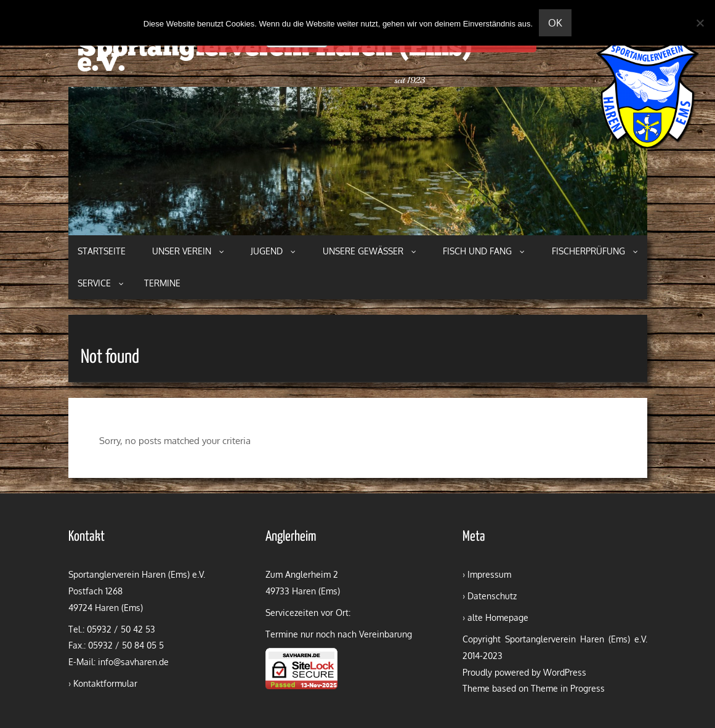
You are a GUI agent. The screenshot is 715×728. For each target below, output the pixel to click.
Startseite (102, 251)
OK (555, 23)
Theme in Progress (568, 688)
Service (101, 283)
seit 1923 (410, 80)
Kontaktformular (105, 683)
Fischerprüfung (595, 251)
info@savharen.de (133, 662)
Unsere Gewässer (370, 251)
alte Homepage (498, 617)
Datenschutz (492, 596)
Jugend (273, 251)
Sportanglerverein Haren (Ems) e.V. (275, 57)
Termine (162, 283)
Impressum (489, 574)
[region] (358, 161)
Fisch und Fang (484, 251)
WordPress (565, 672)
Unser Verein (188, 251)
